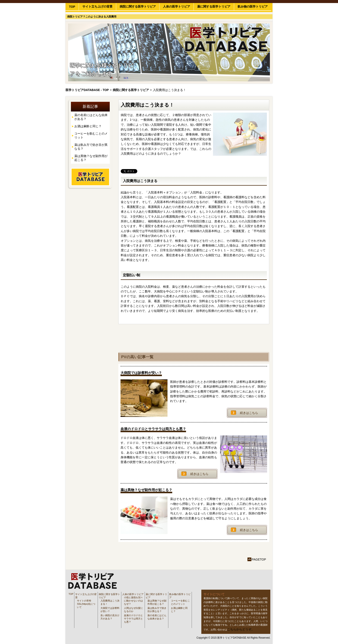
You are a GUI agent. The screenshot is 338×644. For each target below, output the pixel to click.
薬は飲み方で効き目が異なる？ (91, 147)
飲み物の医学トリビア (253, 6)
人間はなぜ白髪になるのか (133, 610)
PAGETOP (259, 559)
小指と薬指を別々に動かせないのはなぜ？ (133, 601)
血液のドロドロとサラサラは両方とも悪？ (133, 619)
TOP (72, 7)
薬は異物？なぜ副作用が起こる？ (91, 158)
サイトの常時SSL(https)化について (86, 604)
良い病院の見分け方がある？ (110, 617)
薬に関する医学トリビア (214, 6)
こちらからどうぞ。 (241, 629)
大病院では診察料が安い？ (110, 610)
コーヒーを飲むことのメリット (91, 135)
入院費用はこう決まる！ (110, 602)
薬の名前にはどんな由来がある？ (91, 117)
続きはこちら (249, 413)
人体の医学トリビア (177, 6)
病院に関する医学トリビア (138, 6)
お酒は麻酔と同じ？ (88, 126)
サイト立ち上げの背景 (97, 6)
